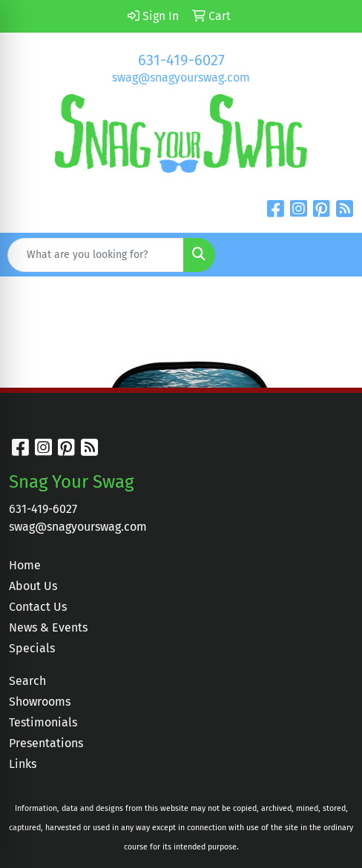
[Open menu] (332, 255)
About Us (33, 586)
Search (27, 681)
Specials (32, 648)
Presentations (46, 743)
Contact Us (38, 607)
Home (25, 565)
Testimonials (43, 722)
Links (23, 764)
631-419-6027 (181, 60)
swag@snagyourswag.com (181, 77)
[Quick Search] (96, 255)
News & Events (48, 627)
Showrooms (40, 702)
